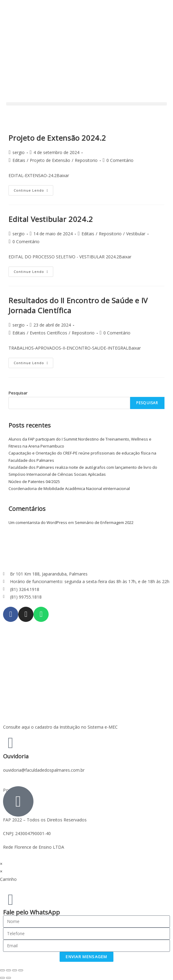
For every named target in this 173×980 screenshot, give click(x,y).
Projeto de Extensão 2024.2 (57, 138)
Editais (19, 160)
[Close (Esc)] (2, 970)
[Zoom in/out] (21, 970)
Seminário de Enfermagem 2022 (104, 522)
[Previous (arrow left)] (2, 978)
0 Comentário (120, 160)
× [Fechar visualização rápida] (1, 864)
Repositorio (86, 160)
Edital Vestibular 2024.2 (51, 219)
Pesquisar (18, 393)
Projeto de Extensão (50, 160)
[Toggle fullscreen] (15, 970)
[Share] (9, 970)
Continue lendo (33, 189)
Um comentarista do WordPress (38, 522)
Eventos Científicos (48, 333)
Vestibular (136, 234)
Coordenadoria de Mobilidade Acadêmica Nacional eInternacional (69, 488)
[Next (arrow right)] (9, 978)
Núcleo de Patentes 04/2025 (34, 482)
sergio (19, 152)
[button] (87, 104)
